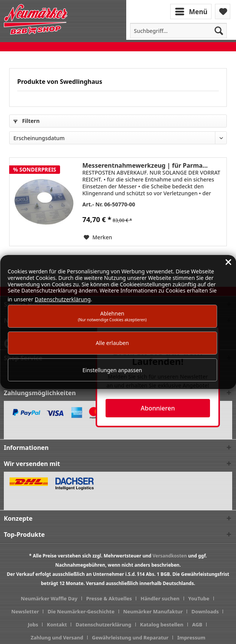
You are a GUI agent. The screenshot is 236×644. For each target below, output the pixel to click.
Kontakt (57, 624)
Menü (191, 11)
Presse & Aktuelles (109, 598)
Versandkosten (170, 556)
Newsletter (25, 611)
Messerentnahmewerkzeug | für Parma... (145, 165)
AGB (197, 624)
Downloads (205, 611)
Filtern (26, 121)
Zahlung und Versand (57, 637)
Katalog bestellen (162, 624)
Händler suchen (160, 598)
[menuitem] (192, 11)
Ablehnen (112, 316)
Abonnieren (158, 408)
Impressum (191, 637)
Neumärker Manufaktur (153, 611)
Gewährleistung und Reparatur (130, 637)
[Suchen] (219, 31)
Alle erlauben (112, 343)
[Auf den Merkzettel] (98, 237)
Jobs (33, 624)
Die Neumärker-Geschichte (81, 611)
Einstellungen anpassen (112, 370)
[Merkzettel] (223, 11)
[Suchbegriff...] (178, 31)
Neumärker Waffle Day (49, 598)
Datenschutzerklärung (104, 624)
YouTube (199, 598)
